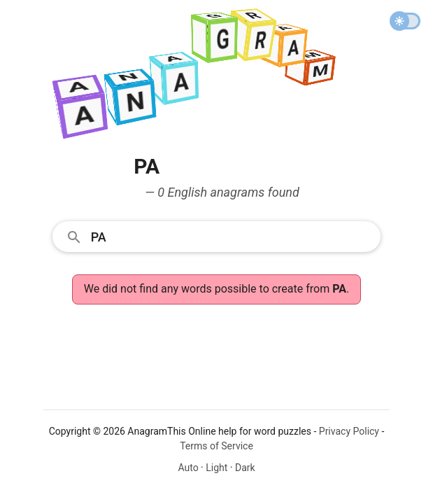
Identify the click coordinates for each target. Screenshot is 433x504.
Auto (188, 468)
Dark (245, 468)
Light (216, 468)
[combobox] (217, 236)
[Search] (232, 236)
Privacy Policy (349, 431)
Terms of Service (216, 446)
